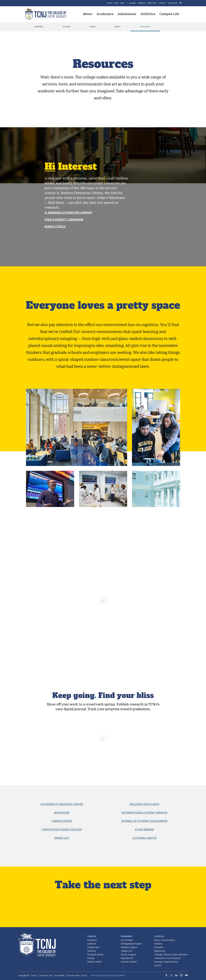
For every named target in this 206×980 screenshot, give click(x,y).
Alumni (132, 3)
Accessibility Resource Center (62, 804)
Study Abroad (144, 829)
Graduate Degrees (129, 947)
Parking (91, 958)
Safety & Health (94, 962)
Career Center (62, 821)
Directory (152, 3)
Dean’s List (62, 838)
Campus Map (93, 947)
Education (159, 947)
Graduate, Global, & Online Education (171, 954)
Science (158, 965)
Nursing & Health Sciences (166, 962)
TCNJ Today (173, 3)
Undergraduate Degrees (132, 944)
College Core (127, 951)
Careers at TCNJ (46, 975)
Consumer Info (73, 975)
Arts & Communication (165, 940)
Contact (34, 975)
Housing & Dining (95, 954)
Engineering (159, 951)
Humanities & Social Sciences (167, 958)
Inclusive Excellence (144, 804)
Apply (110, 3)
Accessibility (59, 975)
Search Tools (55, 226)
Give (122, 3)
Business (158, 944)
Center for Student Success (62, 829)
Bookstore (62, 813)
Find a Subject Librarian (64, 219)
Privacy (84, 975)
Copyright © (23, 975)
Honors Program (128, 954)
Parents (142, 3)
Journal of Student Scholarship (144, 821)
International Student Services (144, 813)
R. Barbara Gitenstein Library (69, 212)
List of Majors (127, 940)
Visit (116, 3)
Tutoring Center (144, 838)
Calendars (92, 944)
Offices (162, 3)
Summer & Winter (129, 962)
